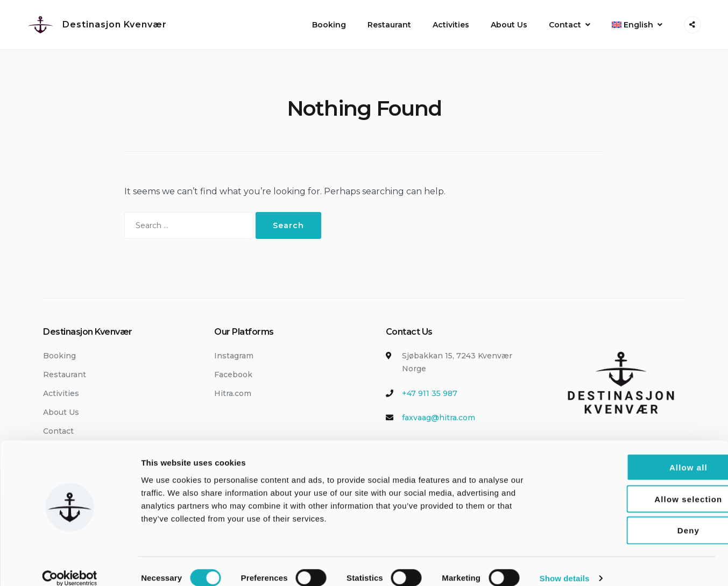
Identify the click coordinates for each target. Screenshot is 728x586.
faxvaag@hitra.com (439, 418)
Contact (565, 25)
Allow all (638, 454)
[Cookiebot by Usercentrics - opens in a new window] (70, 565)
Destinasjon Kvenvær (115, 24)
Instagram (234, 356)
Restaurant (389, 25)
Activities (451, 25)
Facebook (233, 375)
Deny (638, 517)
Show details (565, 565)
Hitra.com (233, 393)
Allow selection (638, 486)
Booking (329, 25)
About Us (509, 25)
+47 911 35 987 (430, 393)
